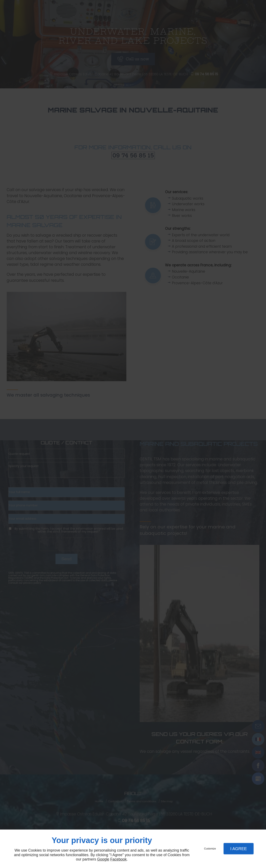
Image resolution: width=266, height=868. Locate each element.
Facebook (119, 859)
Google (103, 859)
